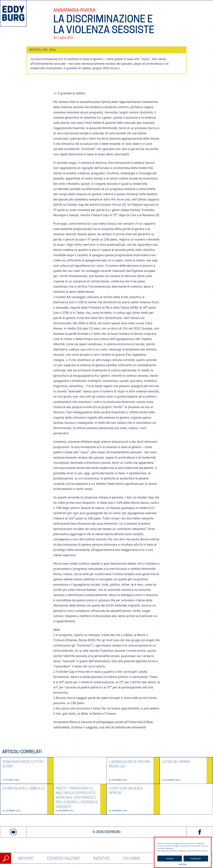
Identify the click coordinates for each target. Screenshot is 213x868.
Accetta (170, 859)
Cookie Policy (183, 864)
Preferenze (196, 859)
